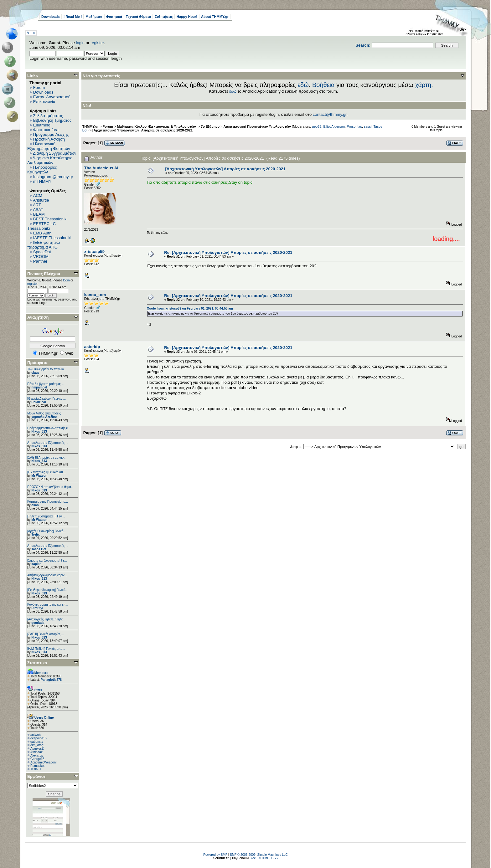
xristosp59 (94, 252)
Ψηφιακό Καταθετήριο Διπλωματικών (50, 160)
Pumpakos (38, 766)
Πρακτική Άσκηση (49, 139)
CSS (274, 858)
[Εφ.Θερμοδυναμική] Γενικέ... (47, 590)
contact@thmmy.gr (330, 114)
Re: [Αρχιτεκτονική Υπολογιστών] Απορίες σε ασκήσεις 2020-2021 (228, 252)
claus (35, 373)
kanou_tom (95, 295)
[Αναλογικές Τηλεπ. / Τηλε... (46, 619)
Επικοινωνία (44, 102)
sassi (368, 126)
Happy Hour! (187, 17)
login (80, 43)
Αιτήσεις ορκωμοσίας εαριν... (47, 575)
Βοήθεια (323, 85)
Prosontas (354, 126)
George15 (37, 759)
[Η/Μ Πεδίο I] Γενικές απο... (46, 649)
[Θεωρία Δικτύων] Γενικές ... (47, 399)
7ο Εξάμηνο (210, 126)
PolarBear (39, 402)
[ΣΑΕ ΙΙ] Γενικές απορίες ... (46, 634)
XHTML (264, 858)
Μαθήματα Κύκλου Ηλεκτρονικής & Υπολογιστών (157, 126)
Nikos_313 (39, 431)
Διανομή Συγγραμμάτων (54, 153)
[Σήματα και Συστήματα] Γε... (47, 560)
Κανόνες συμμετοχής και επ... (48, 605)
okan (35, 505)
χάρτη (423, 85)
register (97, 43)
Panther (40, 261)
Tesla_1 (36, 769)
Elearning (42, 125)
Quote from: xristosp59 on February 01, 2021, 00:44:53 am (190, 308)
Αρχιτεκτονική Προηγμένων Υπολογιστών (257, 126)
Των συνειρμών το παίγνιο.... (47, 369)
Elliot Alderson (334, 126)
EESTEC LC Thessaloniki (41, 226)
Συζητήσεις (164, 17)
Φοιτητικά (114, 17)
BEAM (39, 214)
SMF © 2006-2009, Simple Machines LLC (259, 855)
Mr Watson (39, 476)
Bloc (253, 858)
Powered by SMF (215, 855)
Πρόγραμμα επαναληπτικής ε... (49, 428)
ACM (38, 195)
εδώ (303, 85)
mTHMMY (42, 181)
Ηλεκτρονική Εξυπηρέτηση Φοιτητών (49, 146)
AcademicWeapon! (44, 762)
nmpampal (39, 387)
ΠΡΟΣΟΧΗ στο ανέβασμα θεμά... (50, 487)
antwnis (36, 735)
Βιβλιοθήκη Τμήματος (52, 120)
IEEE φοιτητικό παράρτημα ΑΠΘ (44, 245)
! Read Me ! (73, 17)
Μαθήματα (94, 17)
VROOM (41, 257)
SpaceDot (42, 252)
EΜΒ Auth (42, 233)
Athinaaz (36, 752)
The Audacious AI (101, 168)
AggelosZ (37, 749)
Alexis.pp (37, 755)
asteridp (92, 347)
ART (37, 205)
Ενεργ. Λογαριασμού (52, 97)
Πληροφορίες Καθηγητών (42, 170)
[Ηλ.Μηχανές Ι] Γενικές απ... (47, 472)
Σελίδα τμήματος (48, 116)
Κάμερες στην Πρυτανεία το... (48, 502)
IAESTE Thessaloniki (52, 238)
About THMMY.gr (215, 17)
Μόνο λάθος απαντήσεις (44, 413)
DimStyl (37, 608)
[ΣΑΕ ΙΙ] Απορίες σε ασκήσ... (47, 457)
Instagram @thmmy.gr (53, 177)
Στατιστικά (37, 663)
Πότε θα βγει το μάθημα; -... (46, 384)
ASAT (38, 210)
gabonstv (37, 742)
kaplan (36, 564)
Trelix (35, 534)
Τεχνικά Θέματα (139, 17)
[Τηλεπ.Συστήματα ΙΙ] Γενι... (46, 516)
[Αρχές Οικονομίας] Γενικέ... (47, 531)
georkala (38, 623)
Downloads (51, 17)
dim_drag (37, 745)
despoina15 (39, 738)
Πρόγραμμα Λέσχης (51, 134)
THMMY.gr (90, 126)
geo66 (317, 126)
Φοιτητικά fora (46, 130)
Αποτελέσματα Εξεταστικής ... (48, 443)
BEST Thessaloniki (50, 219)
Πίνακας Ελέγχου (44, 274)
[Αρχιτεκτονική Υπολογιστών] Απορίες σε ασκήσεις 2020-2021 (142, 130)
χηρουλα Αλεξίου (44, 417)
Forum (39, 87)
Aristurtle (41, 200)
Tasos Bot (39, 549)
